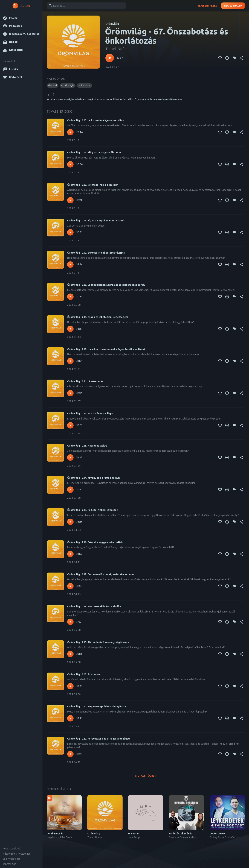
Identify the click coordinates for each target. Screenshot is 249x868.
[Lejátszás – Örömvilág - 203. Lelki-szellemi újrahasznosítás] (70, 132)
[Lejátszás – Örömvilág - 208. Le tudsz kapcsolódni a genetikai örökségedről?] (70, 297)
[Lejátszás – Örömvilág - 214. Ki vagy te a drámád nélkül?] (70, 490)
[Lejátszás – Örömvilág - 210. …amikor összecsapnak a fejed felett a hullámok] (70, 361)
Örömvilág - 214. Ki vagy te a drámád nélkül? (94, 478)
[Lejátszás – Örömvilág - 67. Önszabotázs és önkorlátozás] (110, 58)
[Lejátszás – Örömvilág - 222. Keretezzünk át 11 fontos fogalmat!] (70, 754)
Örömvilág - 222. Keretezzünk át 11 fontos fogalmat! (99, 739)
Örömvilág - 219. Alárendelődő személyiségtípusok (98, 642)
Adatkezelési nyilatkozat (16, 854)
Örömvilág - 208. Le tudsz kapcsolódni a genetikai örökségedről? (106, 285)
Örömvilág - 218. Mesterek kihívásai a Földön (94, 606)
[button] (21, 18)
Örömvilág (112, 24)
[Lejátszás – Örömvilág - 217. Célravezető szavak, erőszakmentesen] (70, 586)
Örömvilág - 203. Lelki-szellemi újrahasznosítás (95, 120)
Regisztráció (233, 6)
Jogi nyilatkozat (11, 859)
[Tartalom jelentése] (234, 58)
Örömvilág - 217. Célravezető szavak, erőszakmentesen (101, 574)
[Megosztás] (241, 58)
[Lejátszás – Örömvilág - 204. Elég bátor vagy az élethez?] (70, 164)
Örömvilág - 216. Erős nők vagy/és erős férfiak (95, 542)
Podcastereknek (12, 849)
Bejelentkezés (207, 6)
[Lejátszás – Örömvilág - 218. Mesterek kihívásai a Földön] (70, 622)
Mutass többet (146, 776)
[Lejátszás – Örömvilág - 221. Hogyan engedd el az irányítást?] (70, 718)
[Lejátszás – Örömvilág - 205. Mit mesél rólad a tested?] (70, 200)
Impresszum (10, 864)
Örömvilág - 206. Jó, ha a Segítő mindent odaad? (96, 221)
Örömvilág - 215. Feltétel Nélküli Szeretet (92, 510)
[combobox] (86, 6)
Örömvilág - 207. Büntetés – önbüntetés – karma (96, 253)
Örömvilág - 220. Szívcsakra (84, 674)
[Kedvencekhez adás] (220, 58)
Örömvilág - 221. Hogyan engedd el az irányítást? (97, 706)
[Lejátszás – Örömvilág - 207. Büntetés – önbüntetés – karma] (70, 265)
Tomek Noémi (117, 49)
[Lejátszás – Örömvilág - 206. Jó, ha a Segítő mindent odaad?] (70, 232)
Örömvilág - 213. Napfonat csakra (87, 446)
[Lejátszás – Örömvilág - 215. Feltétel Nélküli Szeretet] (70, 522)
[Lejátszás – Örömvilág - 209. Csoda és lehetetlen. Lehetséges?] (70, 329)
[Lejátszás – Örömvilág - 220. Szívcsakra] (70, 686)
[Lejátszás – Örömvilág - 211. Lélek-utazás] (70, 393)
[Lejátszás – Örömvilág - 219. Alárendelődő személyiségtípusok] (70, 654)
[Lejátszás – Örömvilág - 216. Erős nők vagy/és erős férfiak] (70, 554)
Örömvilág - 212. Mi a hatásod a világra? (91, 414)
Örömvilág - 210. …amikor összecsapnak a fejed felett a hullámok (106, 349)
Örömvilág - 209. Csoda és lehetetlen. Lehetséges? (98, 317)
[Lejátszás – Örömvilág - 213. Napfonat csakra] (70, 458)
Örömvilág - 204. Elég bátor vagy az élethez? (94, 153)
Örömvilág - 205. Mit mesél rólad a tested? (92, 185)
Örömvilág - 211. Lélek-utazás (85, 381)
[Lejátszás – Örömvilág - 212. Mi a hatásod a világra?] (70, 425)
